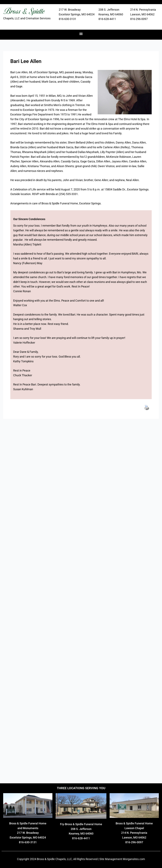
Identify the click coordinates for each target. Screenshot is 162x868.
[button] (81, 34)
